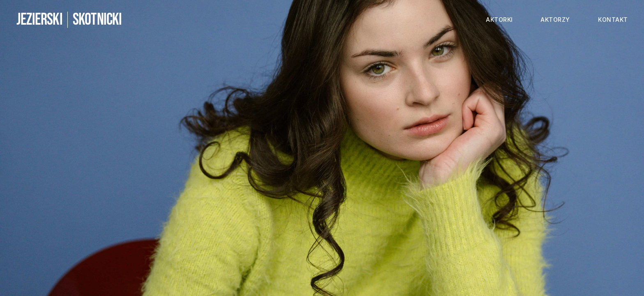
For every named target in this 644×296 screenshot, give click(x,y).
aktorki (499, 20)
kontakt (613, 20)
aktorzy (555, 20)
